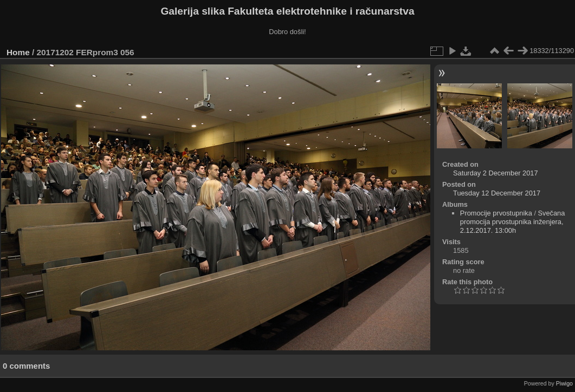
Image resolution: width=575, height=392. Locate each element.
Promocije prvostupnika (496, 213)
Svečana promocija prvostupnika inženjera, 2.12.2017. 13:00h (513, 222)
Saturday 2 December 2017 (496, 173)
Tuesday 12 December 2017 (497, 193)
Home (18, 52)
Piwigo (564, 383)
